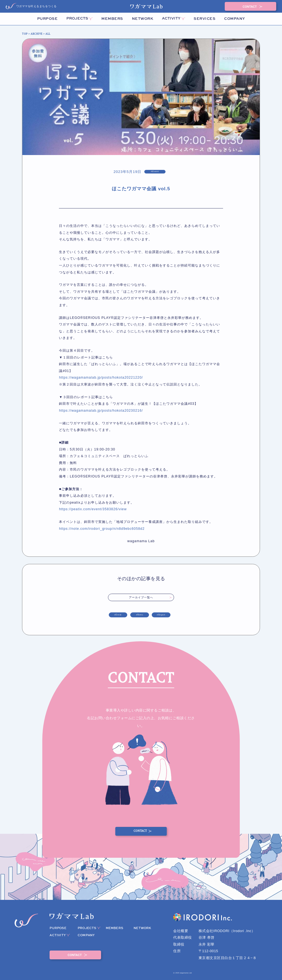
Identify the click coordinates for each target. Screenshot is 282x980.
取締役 (179, 944)
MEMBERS (112, 19)
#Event (118, 615)
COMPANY (235, 19)
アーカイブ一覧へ (141, 597)
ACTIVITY (171, 19)
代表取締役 (183, 937)
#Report (161, 615)
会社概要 (181, 931)
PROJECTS (77, 19)
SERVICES (204, 19)
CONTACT (250, 7)
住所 (177, 951)
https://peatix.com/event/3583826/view (93, 509)
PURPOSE (48, 19)
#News (140, 615)
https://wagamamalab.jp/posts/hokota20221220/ (101, 378)
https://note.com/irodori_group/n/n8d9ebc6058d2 (102, 529)
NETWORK (143, 19)
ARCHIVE (37, 34)
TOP (25, 34)
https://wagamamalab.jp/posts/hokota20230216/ (101, 411)
